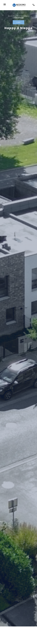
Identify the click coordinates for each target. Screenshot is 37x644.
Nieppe (26, 16)
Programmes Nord (18, 16)
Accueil (10, 16)
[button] (5, 5)
